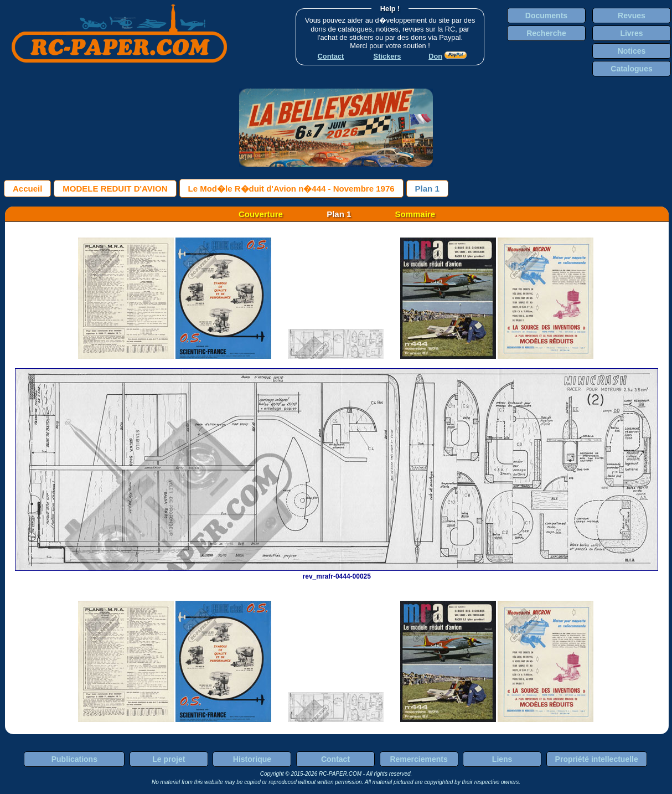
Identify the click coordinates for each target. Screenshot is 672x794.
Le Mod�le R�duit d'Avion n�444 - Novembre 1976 (291, 189)
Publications (74, 759)
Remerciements (418, 759)
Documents (546, 16)
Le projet (169, 759)
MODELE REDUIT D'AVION (115, 189)
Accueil (27, 189)
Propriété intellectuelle (597, 759)
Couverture (261, 214)
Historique (252, 759)
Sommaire (415, 214)
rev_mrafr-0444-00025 (337, 573)
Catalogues (631, 69)
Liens (502, 759)
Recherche (546, 33)
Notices (632, 51)
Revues (632, 16)
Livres (631, 33)
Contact (335, 759)
